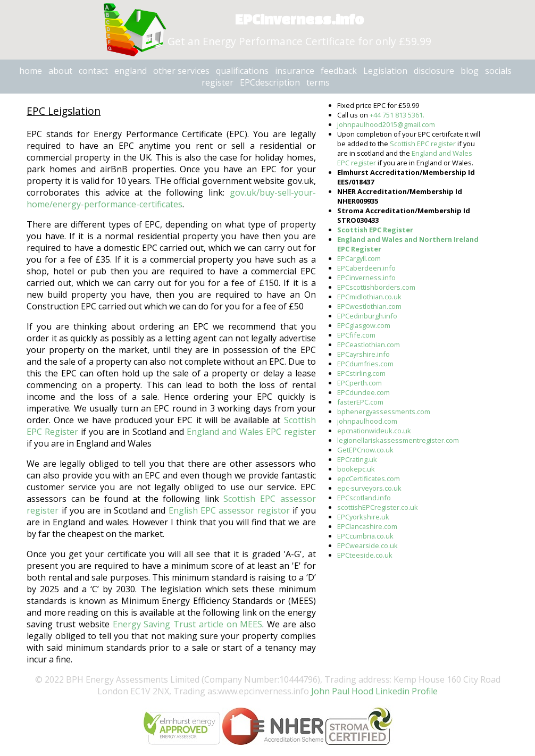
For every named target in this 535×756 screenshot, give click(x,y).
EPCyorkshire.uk (363, 517)
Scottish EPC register (423, 144)
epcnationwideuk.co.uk (374, 431)
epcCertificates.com (369, 478)
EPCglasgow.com (364, 325)
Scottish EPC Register (375, 230)
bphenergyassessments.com (384, 411)
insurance (295, 71)
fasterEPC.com (360, 402)
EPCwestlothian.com (369, 306)
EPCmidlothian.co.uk (369, 297)
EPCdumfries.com (365, 364)
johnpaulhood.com (367, 421)
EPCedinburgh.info (367, 316)
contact (93, 71)
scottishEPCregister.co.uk (378, 507)
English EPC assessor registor (229, 510)
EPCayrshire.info (363, 354)
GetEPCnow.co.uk (365, 450)
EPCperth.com (360, 383)
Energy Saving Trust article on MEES (188, 624)
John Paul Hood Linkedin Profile (373, 691)
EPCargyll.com (359, 258)
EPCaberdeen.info (366, 268)
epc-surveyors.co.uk (369, 488)
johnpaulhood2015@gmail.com (386, 124)
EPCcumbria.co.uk (365, 536)
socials (498, 71)
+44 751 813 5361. (397, 115)
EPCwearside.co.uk (367, 545)
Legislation (385, 71)
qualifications (242, 71)
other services (181, 71)
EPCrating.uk (357, 459)
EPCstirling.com (361, 373)
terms (318, 82)
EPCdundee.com (363, 392)
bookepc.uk (356, 469)
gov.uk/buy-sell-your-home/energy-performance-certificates (171, 198)
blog (470, 71)
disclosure (434, 71)
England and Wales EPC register (251, 432)
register (218, 82)
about (60, 71)
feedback (339, 71)
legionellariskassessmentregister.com (398, 440)
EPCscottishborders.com (376, 287)
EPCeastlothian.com (369, 345)
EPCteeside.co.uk (365, 555)
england (131, 71)
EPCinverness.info (366, 278)
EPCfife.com (356, 335)
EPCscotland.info (364, 498)
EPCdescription (270, 82)
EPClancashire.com (367, 526)
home (31, 71)
